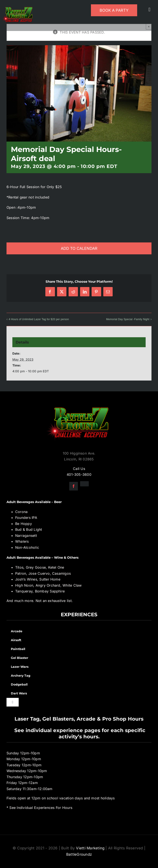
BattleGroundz (79, 854)
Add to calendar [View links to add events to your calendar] (79, 248)
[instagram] (84, 484)
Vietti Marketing (90, 848)
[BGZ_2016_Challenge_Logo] (79, 404)
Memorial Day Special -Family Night (128, 319)
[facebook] (74, 486)
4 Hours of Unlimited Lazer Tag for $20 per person (39, 319)
